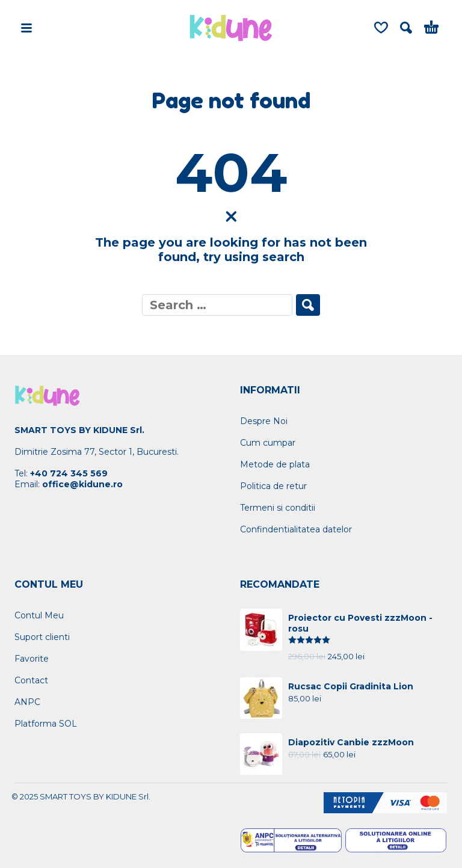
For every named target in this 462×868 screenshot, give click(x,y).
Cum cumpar (268, 443)
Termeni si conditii (278, 508)
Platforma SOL (46, 724)
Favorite (32, 659)
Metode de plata (275, 464)
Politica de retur (273, 486)
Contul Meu (39, 615)
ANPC (27, 702)
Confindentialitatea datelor (296, 529)
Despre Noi (264, 421)
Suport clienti (42, 637)
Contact (31, 680)
